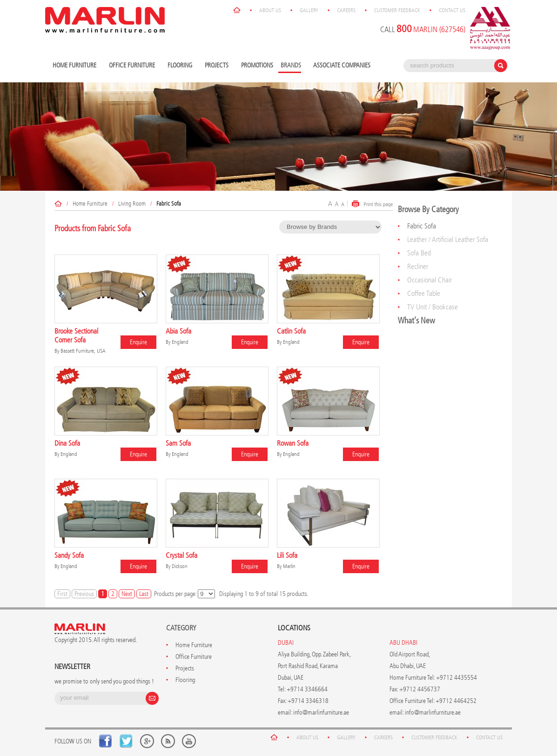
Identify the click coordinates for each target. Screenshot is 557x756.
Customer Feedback (397, 10)
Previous (84, 594)
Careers (346, 10)
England (180, 342)
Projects (218, 66)
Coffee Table (424, 293)
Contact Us (452, 10)
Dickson (180, 566)
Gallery (309, 10)
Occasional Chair (429, 280)
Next (127, 594)
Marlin (289, 566)
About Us (270, 10)
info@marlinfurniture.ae (321, 713)
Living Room (132, 204)
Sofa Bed (419, 253)
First (62, 594)
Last (144, 594)
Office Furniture (133, 66)
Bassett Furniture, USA (83, 351)
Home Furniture (76, 66)
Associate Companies (342, 65)
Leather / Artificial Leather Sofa (448, 239)
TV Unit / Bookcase (433, 307)
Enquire (138, 342)
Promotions (257, 65)
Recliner (418, 266)
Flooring (181, 66)
